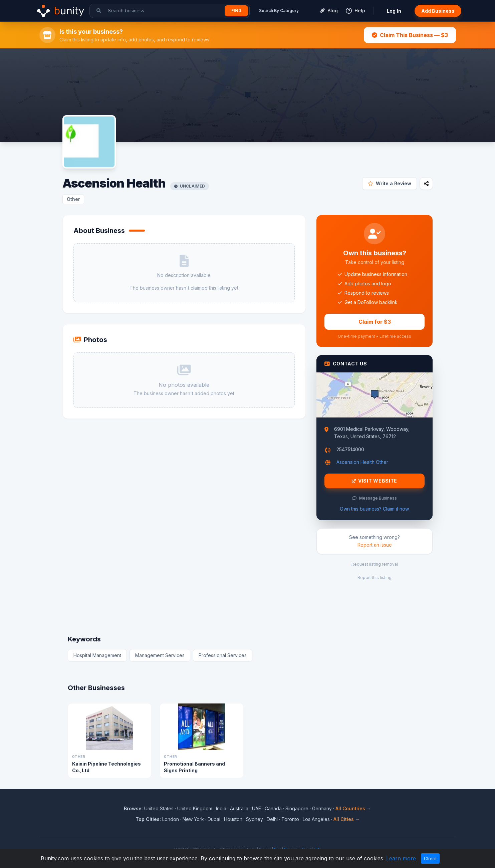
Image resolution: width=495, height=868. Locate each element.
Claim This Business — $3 (410, 35)
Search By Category (279, 11)
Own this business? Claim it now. (375, 509)
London (171, 819)
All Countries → (353, 808)
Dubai (214, 819)
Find (236, 11)
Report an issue (375, 545)
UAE (257, 808)
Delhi (272, 819)
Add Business (438, 11)
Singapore (297, 808)
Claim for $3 (375, 322)
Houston (233, 819)
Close (430, 858)
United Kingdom (195, 808)
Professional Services (223, 655)
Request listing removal (375, 564)
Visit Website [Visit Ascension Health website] (375, 481)
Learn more (401, 858)
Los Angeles (316, 819)
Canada (273, 808)
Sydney (255, 819)
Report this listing (375, 577)
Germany (322, 808)
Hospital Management (97, 655)
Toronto (290, 819)
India (221, 808)
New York (193, 819)
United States (159, 808)
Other (73, 199)
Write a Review (390, 183)
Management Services (160, 655)
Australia (239, 808)
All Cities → (347, 819)
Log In (394, 11)
